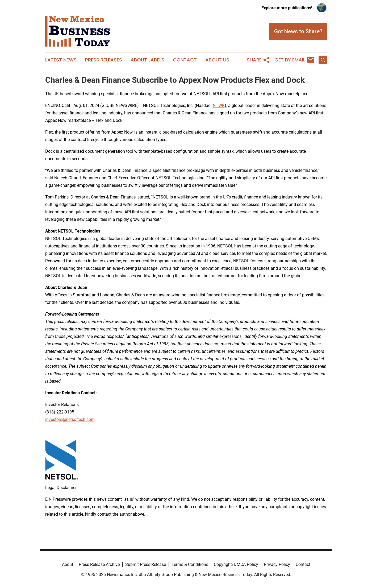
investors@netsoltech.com (70, 419)
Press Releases (104, 60)
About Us (217, 60)
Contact (185, 60)
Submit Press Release (146, 564)
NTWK (219, 105)
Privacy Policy (277, 564)
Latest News (61, 60)
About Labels (147, 60)
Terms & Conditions (190, 564)
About (68, 564)
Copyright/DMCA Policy (236, 564)
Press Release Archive (99, 564)
